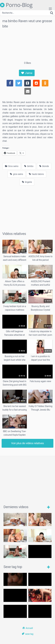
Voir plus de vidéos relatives (27, 443)
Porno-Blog (16, 5)
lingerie (27, 182)
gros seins (16, 174)
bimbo (29, 166)
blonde (44, 166)
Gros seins (12, 166)
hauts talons (36, 174)
